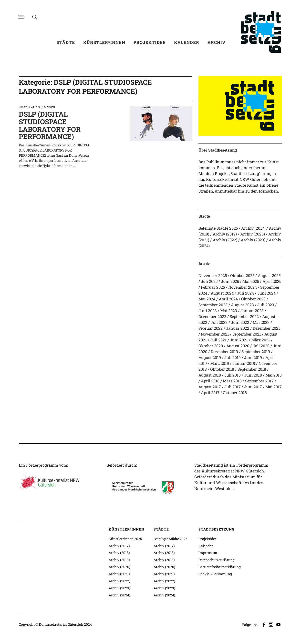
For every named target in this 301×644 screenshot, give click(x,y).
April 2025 (272, 281)
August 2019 (210, 357)
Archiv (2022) (225, 240)
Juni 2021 (239, 340)
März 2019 (220, 363)
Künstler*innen (104, 42)
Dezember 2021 (266, 328)
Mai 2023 (229, 311)
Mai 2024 (207, 299)
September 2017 (259, 381)
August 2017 (210, 387)
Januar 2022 (238, 328)
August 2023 (242, 305)
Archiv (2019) (225, 234)
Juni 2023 (208, 311)
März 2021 (261, 340)
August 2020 (238, 346)
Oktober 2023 (253, 299)
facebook (264, 624)
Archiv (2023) (253, 240)
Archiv (217, 42)
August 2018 (210, 375)
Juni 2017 (253, 387)
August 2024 (222, 293)
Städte (66, 42)
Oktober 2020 (211, 346)
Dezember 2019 (224, 352)
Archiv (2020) (253, 234)
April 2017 (210, 393)
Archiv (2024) (119, 595)
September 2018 (252, 369)
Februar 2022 (211, 328)
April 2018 (210, 381)
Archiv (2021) (119, 574)
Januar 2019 (244, 363)
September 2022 (244, 316)
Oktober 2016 (235, 393)
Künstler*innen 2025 (125, 539)
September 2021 (247, 334)
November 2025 (213, 275)
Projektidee (150, 42)
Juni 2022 (240, 322)
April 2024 (228, 299)
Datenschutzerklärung (217, 560)
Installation (29, 107)
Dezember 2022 (212, 316)
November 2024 (243, 287)
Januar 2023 (252, 311)
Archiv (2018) (119, 553)
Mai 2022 (261, 322)
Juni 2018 (253, 375)
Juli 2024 (245, 293)
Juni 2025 (230, 281)
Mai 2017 (274, 387)
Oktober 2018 (222, 369)
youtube (279, 624)
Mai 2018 (274, 375)
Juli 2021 (218, 340)
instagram (272, 624)
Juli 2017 (233, 387)
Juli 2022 (219, 322)
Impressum (208, 553)
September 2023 (213, 305)
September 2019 (256, 352)
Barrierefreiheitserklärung (220, 567)
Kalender (187, 42)
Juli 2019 (233, 357)
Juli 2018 (233, 375)
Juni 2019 (253, 357)
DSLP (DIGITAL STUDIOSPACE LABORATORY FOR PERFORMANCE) (50, 125)
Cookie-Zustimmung (215, 574)
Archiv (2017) (253, 228)
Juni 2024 (266, 293)
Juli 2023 (266, 305)
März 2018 (232, 381)
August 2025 (269, 275)
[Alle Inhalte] (21, 17)
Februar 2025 (213, 287)
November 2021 (215, 334)
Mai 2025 (251, 281)
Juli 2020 (261, 346)
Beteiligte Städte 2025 (218, 228)
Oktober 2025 (242, 275)
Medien (50, 107)
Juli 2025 (209, 281)
